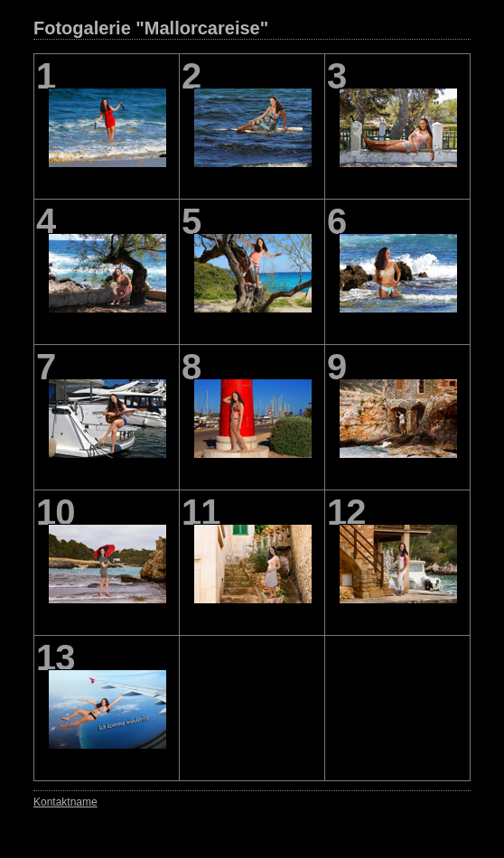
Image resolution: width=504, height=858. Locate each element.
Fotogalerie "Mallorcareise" (151, 28)
